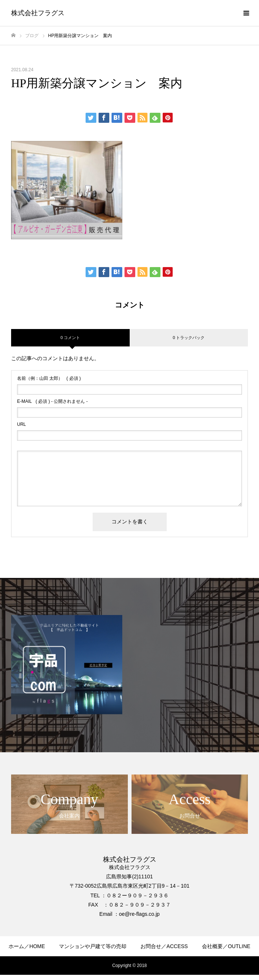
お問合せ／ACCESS (164, 946)
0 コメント (70, 338)
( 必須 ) (49, 378)
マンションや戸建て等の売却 (93, 946)
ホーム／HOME (27, 946)
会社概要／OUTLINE (226, 946)
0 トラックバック (189, 338)
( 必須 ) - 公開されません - (52, 401)
